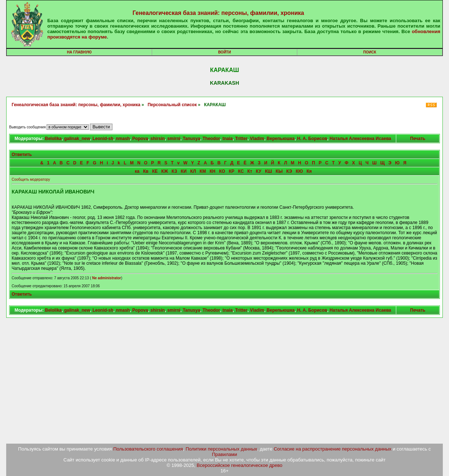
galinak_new (77, 139)
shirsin (158, 139)
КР (232, 171)
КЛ (193, 171)
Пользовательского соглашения (148, 449)
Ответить (22, 155)
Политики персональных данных (221, 449)
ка (137, 171)
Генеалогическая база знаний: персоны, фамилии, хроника (218, 13)
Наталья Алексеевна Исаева (360, 139)
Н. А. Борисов (312, 139)
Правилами (225, 454)
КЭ (289, 171)
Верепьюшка (281, 139)
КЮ (299, 171)
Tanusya (191, 139)
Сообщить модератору (31, 179)
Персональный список (172, 105)
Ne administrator (106, 278)
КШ (268, 171)
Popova (140, 139)
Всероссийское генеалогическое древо (240, 465)
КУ (259, 171)
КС (241, 171)
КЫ (279, 171)
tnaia (227, 139)
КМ (203, 171)
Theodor (211, 139)
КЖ (164, 171)
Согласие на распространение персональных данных (332, 449)
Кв (146, 171)
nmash (123, 139)
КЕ (155, 171)
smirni (174, 139)
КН (212, 171)
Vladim (257, 139)
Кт (250, 171)
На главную (79, 52)
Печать (418, 139)
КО (222, 171)
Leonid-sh (103, 139)
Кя (309, 171)
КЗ (174, 171)
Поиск (369, 52)
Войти (224, 52)
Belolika (53, 139)
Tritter (241, 139)
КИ (184, 171)
